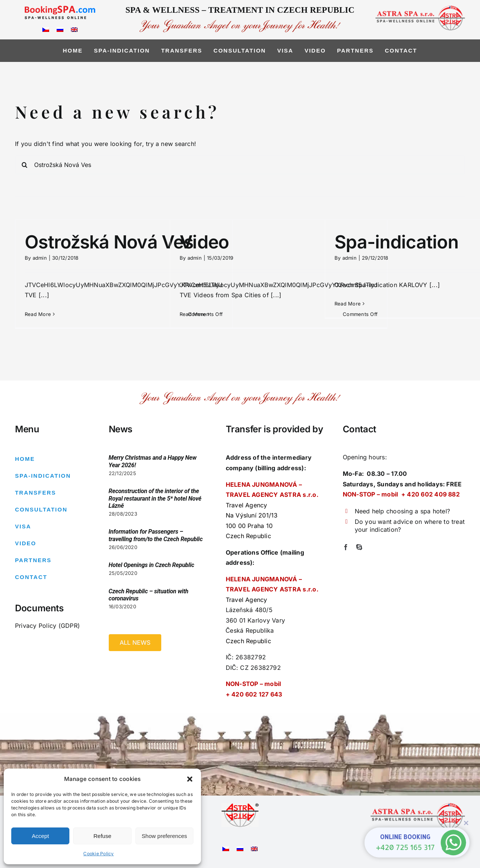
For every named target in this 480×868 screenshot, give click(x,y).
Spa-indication (396, 242)
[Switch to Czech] (46, 29)
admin (40, 258)
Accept (40, 836)
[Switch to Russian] (60, 29)
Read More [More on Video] (193, 314)
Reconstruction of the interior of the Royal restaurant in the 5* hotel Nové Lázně (155, 498)
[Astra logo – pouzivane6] (240, 806)
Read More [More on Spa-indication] (348, 304)
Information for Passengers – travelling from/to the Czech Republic (156, 535)
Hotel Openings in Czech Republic (151, 565)
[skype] (359, 547)
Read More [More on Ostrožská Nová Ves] (38, 314)
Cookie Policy (98, 854)
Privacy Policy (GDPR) (47, 626)
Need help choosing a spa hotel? (402, 511)
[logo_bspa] (60, 9)
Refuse (102, 836)
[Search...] (240, 165)
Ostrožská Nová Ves (109, 242)
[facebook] (346, 547)
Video (204, 242)
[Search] (24, 165)
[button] (190, 779)
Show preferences (164, 836)
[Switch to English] (74, 29)
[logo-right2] (420, 9)
